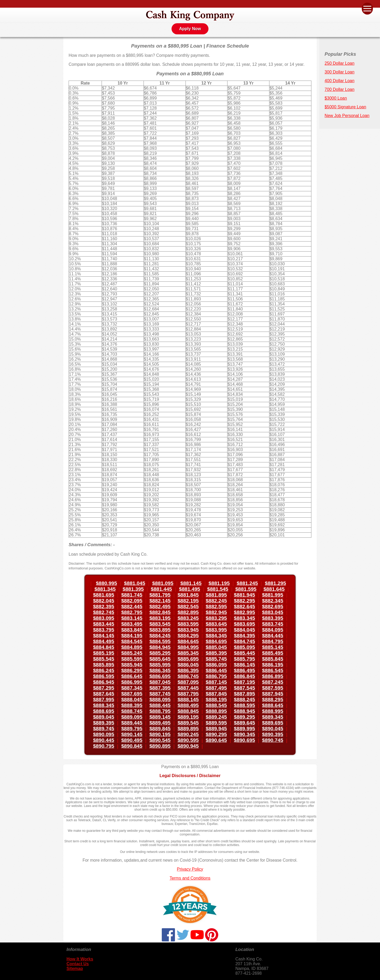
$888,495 (188, 705)
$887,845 (216, 694)
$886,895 (273, 676)
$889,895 (188, 729)
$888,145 (188, 700)
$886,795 (216, 676)
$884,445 (273, 636)
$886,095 (216, 665)
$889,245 (216, 717)
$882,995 (244, 612)
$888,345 (104, 705)
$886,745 (188, 676)
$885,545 (104, 659)
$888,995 (273, 711)
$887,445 (188, 688)
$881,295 (275, 583)
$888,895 (216, 711)
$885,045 (216, 647)
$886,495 (244, 670)
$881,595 (246, 589)
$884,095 (273, 630)
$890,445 (104, 740)
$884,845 (104, 647)
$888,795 (160, 711)
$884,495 (104, 641)
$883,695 (244, 624)
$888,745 (132, 711)
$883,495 (132, 624)
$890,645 (216, 740)
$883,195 (160, 618)
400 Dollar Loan (339, 81)
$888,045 (132, 700)
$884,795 (273, 641)
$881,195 (219, 583)
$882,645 (244, 607)
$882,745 (104, 612)
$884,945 (160, 647)
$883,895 (160, 630)
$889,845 (160, 729)
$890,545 (160, 740)
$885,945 (132, 665)
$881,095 (163, 583)
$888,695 (104, 711)
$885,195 (104, 653)
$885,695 (188, 659)
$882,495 (160, 607)
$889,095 (132, 717)
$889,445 (132, 723)
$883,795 (104, 630)
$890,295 (216, 734)
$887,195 (244, 682)
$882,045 (104, 601)
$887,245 (273, 682)
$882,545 (188, 607)
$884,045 (244, 630)
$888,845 (188, 711)
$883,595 (188, 624)
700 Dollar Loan (339, 89)
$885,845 (273, 659)
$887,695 (132, 694)
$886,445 (216, 670)
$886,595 (104, 676)
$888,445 (160, 705)
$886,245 (104, 670)
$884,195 (132, 636)
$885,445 (244, 653)
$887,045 (160, 682)
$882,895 (188, 612)
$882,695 (273, 607)
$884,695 (216, 641)
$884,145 (104, 636)
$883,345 (244, 618)
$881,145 (191, 583)
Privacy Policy (190, 869)
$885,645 (160, 659)
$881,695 (104, 595)
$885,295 (160, 653)
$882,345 (273, 601)
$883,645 (216, 624)
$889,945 (216, 729)
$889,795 (132, 729)
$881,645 (274, 589)
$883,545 (160, 624)
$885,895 (104, 665)
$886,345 (160, 670)
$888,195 (216, 700)
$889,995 (244, 729)
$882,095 (132, 601)
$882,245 (216, 601)
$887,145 (216, 682)
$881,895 (216, 595)
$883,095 (104, 618)
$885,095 (244, 647)
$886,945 (104, 682)
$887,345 (132, 688)
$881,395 (133, 589)
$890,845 (132, 746)
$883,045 (273, 612)
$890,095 (104, 734)
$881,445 (161, 589)
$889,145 (160, 717)
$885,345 (188, 653)
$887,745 (160, 694)
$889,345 (273, 717)
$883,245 (188, 618)
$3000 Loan (336, 98)
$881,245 (247, 583)
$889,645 (244, 723)
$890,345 (244, 734)
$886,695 (160, 676)
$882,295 (244, 601)
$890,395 (273, 734)
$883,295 (216, 618)
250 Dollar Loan (339, 63)
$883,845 (132, 630)
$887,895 (244, 694)
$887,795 (188, 694)
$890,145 (132, 734)
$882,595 (216, 607)
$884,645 (188, 641)
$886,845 (244, 676)
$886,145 (244, 665)
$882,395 (104, 607)
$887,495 (216, 688)
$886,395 (188, 670)
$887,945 (273, 694)
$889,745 (104, 729)
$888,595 (244, 705)
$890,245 (188, 734)
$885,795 (244, 659)
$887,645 (104, 694)
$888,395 (132, 705)
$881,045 (135, 583)
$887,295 (104, 688)
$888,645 (273, 705)
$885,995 (160, 665)
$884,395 (244, 636)
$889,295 (244, 717)
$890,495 (132, 740)
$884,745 (244, 641)
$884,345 (216, 636)
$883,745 (273, 624)
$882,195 (188, 601)
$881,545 (218, 589)
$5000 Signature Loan (345, 107)
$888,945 (244, 711)
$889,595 (216, 723)
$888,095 (160, 700)
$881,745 (132, 595)
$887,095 (188, 682)
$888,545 (216, 705)
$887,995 (104, 700)
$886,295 (132, 670)
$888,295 (273, 700)
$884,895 (132, 647)
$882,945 (216, 612)
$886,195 (273, 665)
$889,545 (188, 723)
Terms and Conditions (190, 878)
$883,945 (188, 630)
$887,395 (160, 688)
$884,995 (188, 647)
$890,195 (160, 734)
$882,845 (160, 612)
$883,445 (104, 624)
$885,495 (273, 653)
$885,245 (132, 653)
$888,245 (244, 700)
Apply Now (190, 29)
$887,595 (273, 688)
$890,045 (273, 729)
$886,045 (188, 665)
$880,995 (106, 583)
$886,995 (132, 682)
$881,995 (273, 595)
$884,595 (160, 641)
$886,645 (132, 676)
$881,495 (189, 589)
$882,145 (160, 601)
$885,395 (216, 653)
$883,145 (132, 618)
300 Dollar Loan (339, 72)
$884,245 (160, 636)
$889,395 (104, 723)
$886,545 (273, 670)
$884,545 (132, 641)
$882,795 (132, 612)
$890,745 (273, 740)
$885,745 (216, 659)
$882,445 (132, 607)
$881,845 (188, 595)
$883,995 (216, 630)
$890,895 (160, 746)
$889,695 (273, 723)
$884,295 (188, 636)
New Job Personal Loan (347, 116)
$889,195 (188, 717)
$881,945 (244, 595)
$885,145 (273, 647)
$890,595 (188, 740)
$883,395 (273, 618)
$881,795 (160, 595)
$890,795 (104, 746)
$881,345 (105, 589)
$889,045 (104, 717)
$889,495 (160, 723)
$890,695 (244, 740)
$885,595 (132, 659)
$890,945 (188, 746)
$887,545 (244, 688)
